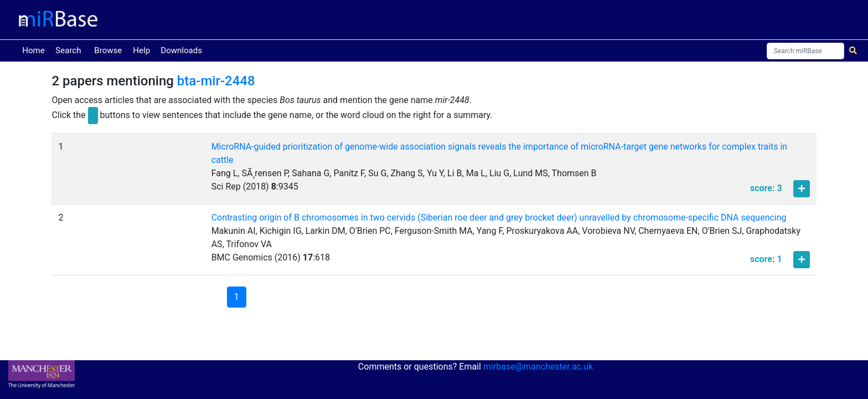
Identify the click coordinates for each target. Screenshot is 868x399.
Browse (108, 50)
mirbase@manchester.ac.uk (538, 367)
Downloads (181, 50)
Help (141, 50)
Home (35, 50)
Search (68, 50)
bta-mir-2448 (216, 81)
